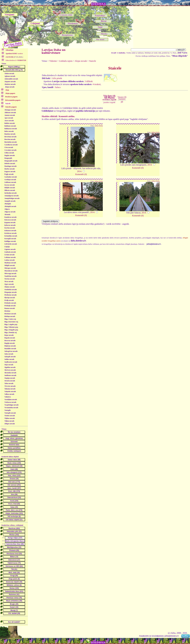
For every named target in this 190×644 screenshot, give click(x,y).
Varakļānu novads (11, 400)
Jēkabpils (8, 204)
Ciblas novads (9, 153)
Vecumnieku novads (11, 408)
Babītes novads (10, 123)
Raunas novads (10, 308)
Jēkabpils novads (10, 206)
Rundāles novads (10, 349)
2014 (79, 171)
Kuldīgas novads (10, 241)
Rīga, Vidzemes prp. (11, 327)
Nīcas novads (9, 281)
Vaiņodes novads (10, 391)
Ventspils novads (10, 413)
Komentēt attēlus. (67, 116)
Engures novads (10, 172)
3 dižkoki (89, 81)
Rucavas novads (10, 341)
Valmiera (8, 397)
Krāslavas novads (10, 233)
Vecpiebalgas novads (11, 405)
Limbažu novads (10, 252)
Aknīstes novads (10, 84)
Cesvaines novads (10, 150)
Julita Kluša (99, 126)
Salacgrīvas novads (11, 351)
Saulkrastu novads (11, 362)
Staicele (93, 61)
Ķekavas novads (10, 225)
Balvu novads (9, 131)
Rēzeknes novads (10, 314)
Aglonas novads (10, 76)
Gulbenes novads (10, 182)
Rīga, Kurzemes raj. (11, 322)
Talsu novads (9, 383)
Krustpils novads (10, 239)
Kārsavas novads (10, 220)
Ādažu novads (9, 73)
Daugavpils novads (11, 161)
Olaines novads (10, 287)
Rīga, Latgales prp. (11, 324)
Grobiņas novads (10, 180)
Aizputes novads (10, 82)
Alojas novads (10, 87)
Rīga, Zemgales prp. (11, 330)
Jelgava (7, 209)
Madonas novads (10, 263)
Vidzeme (53, 61)
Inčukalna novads (11, 193)
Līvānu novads (10, 255)
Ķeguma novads (10, 222)
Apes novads (9, 118)
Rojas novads (9, 335)
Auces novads (9, 121)
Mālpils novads (10, 265)
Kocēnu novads (10, 228)
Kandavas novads (10, 217)
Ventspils (8, 410)
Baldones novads (10, 126)
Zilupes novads (10, 424)
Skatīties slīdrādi (49, 116)
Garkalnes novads (11, 177)
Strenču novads (10, 381)
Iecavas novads (10, 185)
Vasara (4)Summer (122, 98)
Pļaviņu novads (10, 298)
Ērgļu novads (9, 174)
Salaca (58, 87)
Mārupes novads (10, 268)
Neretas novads (10, 279)
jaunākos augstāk (109, 102)
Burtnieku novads (11, 142)
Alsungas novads (10, 110)
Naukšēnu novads (10, 276)
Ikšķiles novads (10, 188)
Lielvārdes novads (11, 244)
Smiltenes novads (10, 375)
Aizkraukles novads (11, 79)
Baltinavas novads (11, 129)
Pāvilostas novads (10, 295)
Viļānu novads (9, 421)
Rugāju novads (10, 343)
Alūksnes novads (10, 113)
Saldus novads (9, 359)
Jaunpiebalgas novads (12, 198)
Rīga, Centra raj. (10, 319)
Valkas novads (9, 394)
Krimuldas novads (11, 236)
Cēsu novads (9, 147)
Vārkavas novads (10, 402)
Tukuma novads (10, 389)
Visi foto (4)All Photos (109, 98)
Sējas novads (9, 365)
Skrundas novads (10, 373)
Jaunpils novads (10, 201)
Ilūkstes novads (10, 190)
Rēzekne (7, 311)
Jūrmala (7, 214)
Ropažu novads (10, 338)
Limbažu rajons (66, 61)
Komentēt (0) (81, 174)
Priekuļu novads (10, 306)
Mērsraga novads (10, 273)
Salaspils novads (10, 357)
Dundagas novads (10, 166)
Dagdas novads (10, 155)
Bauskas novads (10, 134)
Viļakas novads (10, 418)
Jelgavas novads (10, 212)
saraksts (14, 54)
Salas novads (9, 354)
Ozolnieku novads (11, 290)
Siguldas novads (10, 367)
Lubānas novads (10, 257)
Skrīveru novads (10, 370)
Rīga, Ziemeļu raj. (11, 332)
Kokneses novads (10, 231)
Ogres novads (9, 284)
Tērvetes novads (10, 386)
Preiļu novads (9, 300)
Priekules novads (10, 303)
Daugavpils (8, 158)
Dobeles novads (10, 163)
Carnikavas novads (11, 145)
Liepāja (7, 247)
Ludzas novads (10, 260)
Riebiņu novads (10, 316)
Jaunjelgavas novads (12, 196)
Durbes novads (10, 169)
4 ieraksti (97, 84)
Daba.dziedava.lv (16, 60)
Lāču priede (57, 78)
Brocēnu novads (10, 139)
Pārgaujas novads (11, 292)
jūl (122, 102)
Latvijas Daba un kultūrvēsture (54, 51)
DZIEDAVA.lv (98, 4)
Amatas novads (10, 115)
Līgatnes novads (10, 249)
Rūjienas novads (10, 346)
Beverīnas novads (10, 137)
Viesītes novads (10, 416)
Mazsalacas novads (11, 271)
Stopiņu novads (10, 378)
